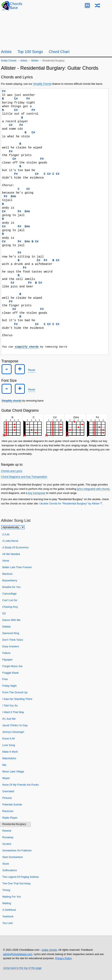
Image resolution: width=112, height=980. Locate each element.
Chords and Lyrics (12, 471)
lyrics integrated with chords (93, 489)
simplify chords (27, 347)
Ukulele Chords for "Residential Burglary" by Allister (69, 504)
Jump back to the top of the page (22, 968)
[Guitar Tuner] (87, 5)
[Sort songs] (13, 527)
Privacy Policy (63, 958)
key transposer (37, 493)
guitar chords (49, 950)
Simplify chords (12, 400)
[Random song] (97, 5)
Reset (32, 370)
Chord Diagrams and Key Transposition (24, 476)
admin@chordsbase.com (18, 954)
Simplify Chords (42, 84)
